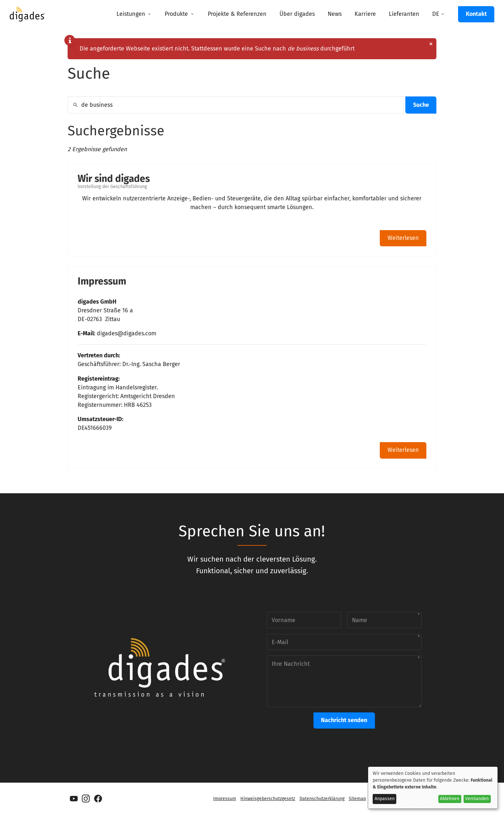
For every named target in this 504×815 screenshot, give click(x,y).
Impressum (102, 281)
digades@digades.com (126, 333)
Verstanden (477, 799)
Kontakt (476, 14)
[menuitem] (134, 14)
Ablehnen (450, 799)
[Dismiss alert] (431, 44)
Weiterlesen (403, 238)
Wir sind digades (114, 179)
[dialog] (433, 788)
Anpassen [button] (385, 799)
